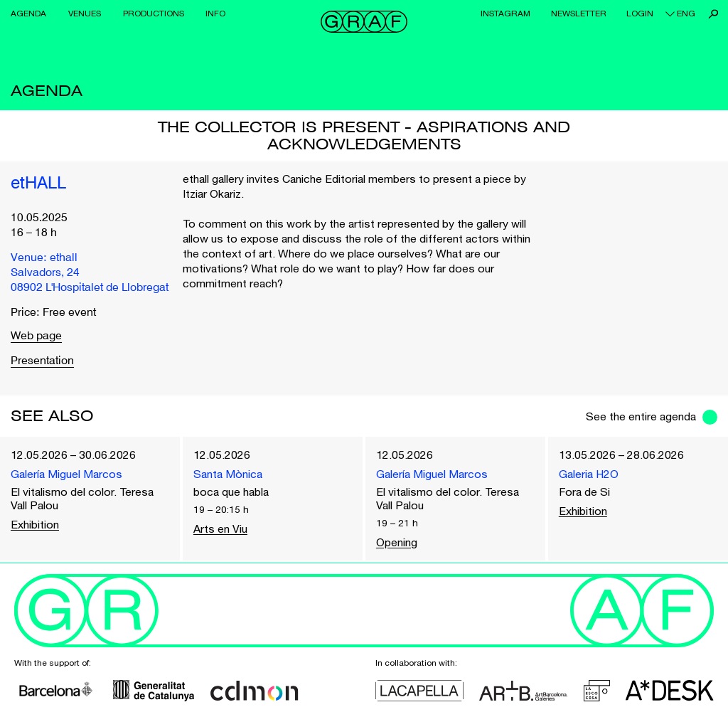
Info (215, 14)
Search (713, 14)
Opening (397, 542)
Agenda (28, 14)
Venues (85, 14)
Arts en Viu (220, 528)
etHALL (38, 184)
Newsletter (579, 14)
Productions (154, 14)
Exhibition (35, 524)
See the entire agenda (641, 416)
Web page (36, 337)
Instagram (505, 14)
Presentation (42, 361)
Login (640, 14)
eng (686, 14)
